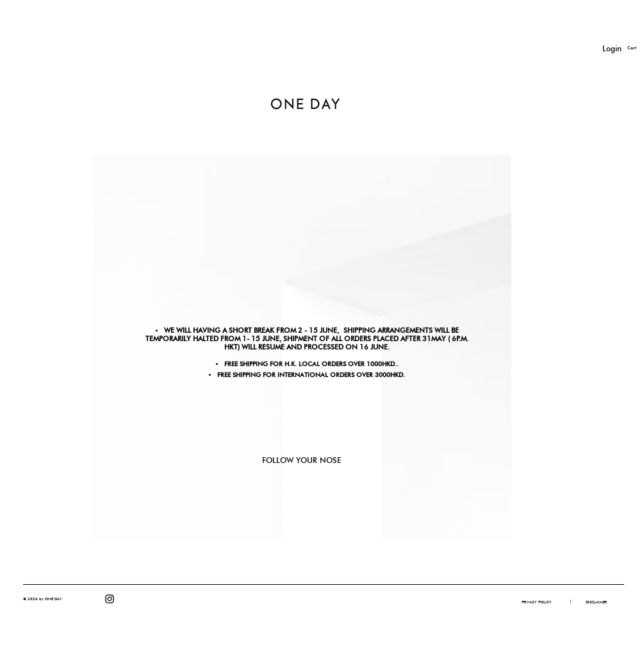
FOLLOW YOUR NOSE (301, 460)
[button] (571, 601)
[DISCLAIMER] (596, 602)
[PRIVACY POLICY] (537, 602)
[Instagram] (110, 599)
